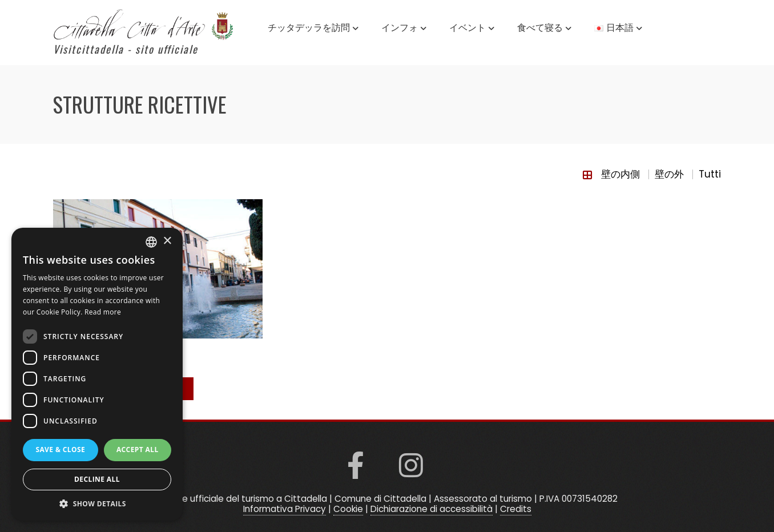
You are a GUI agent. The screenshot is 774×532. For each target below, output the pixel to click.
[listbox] (151, 242)
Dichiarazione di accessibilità (432, 509)
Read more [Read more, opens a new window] (103, 312)
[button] (97, 503)
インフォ (404, 29)
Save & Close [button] (60, 450)
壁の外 (669, 174)
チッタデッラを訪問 (313, 29)
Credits (516, 509)
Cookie (348, 509)
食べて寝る (544, 29)
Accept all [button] (138, 450)
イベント (472, 29)
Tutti (710, 174)
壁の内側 (620, 174)
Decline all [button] (97, 479)
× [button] (167, 241)
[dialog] (97, 374)
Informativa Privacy (285, 509)
